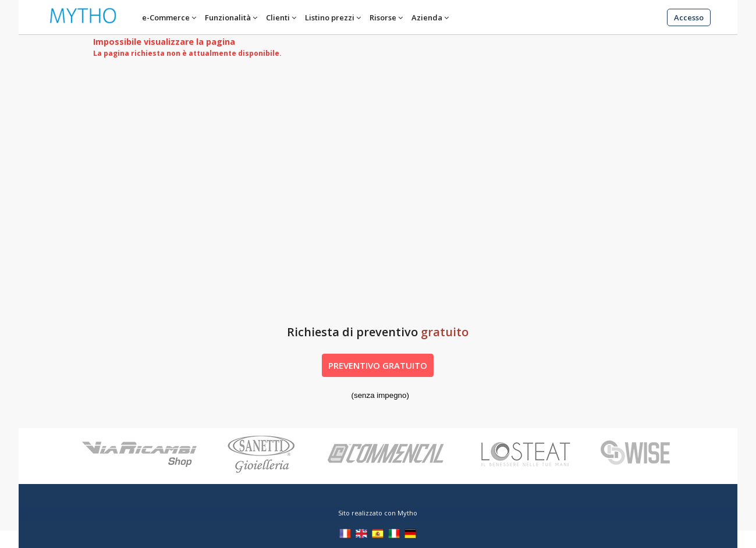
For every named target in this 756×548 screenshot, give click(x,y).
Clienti (278, 17)
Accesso (689, 17)
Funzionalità (228, 17)
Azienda (427, 17)
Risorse (383, 17)
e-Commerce (166, 17)
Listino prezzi (330, 17)
